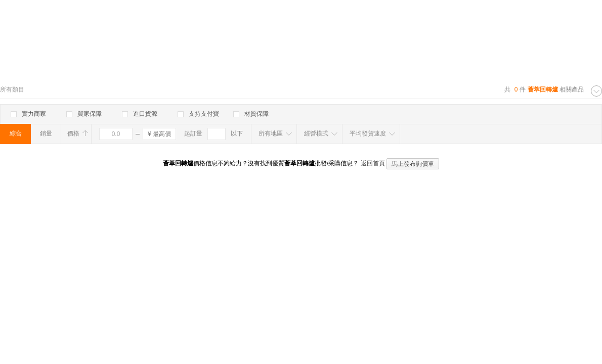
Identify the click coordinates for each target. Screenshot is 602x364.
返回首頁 (373, 163)
